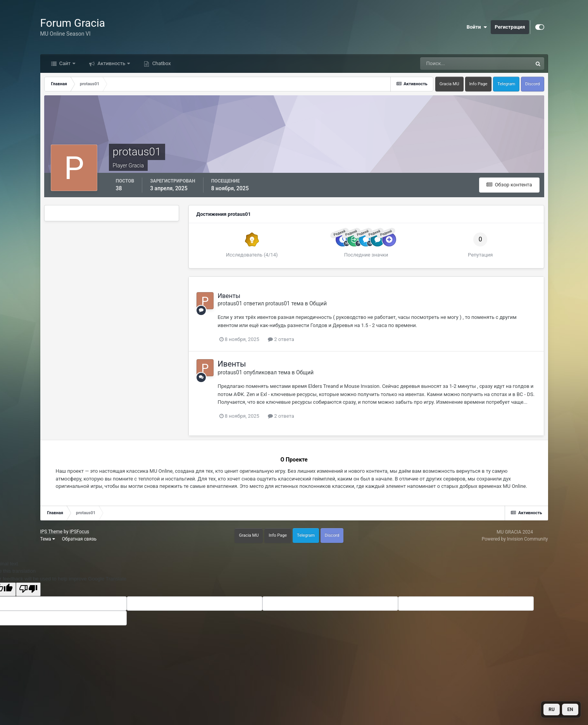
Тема (48, 539)
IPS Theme (52, 532)
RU (552, 710)
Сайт (65, 63)
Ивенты (229, 296)
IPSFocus (79, 532)
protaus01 (230, 303)
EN (570, 710)
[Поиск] (445, 64)
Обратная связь (79, 539)
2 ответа (281, 339)
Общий (318, 303)
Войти (477, 27)
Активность (111, 63)
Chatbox (161, 63)
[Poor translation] (28, 589)
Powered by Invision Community (515, 539)
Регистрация (510, 27)
